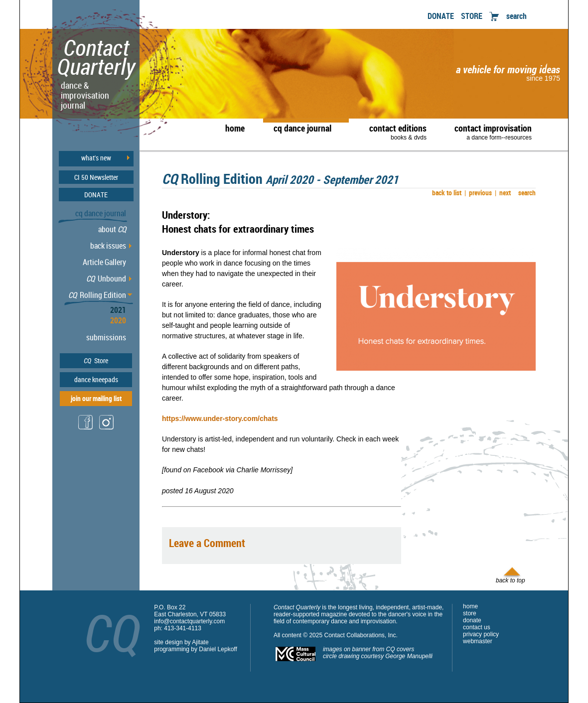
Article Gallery (104, 262)
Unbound (106, 279)
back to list (445, 193)
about (112, 229)
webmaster (478, 641)
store (470, 613)
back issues (108, 246)
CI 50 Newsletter (96, 177)
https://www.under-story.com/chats (220, 419)
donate (472, 620)
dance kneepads (96, 379)
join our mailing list (96, 398)
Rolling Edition (97, 295)
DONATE (441, 16)
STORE (472, 16)
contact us (477, 627)
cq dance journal (302, 128)
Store (96, 360)
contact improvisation (493, 132)
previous (478, 193)
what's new (96, 158)
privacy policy (481, 634)
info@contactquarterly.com (189, 621)
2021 (118, 310)
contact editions (393, 132)
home (235, 128)
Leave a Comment (207, 543)
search (516, 16)
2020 (118, 320)
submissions (106, 337)
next (503, 193)
